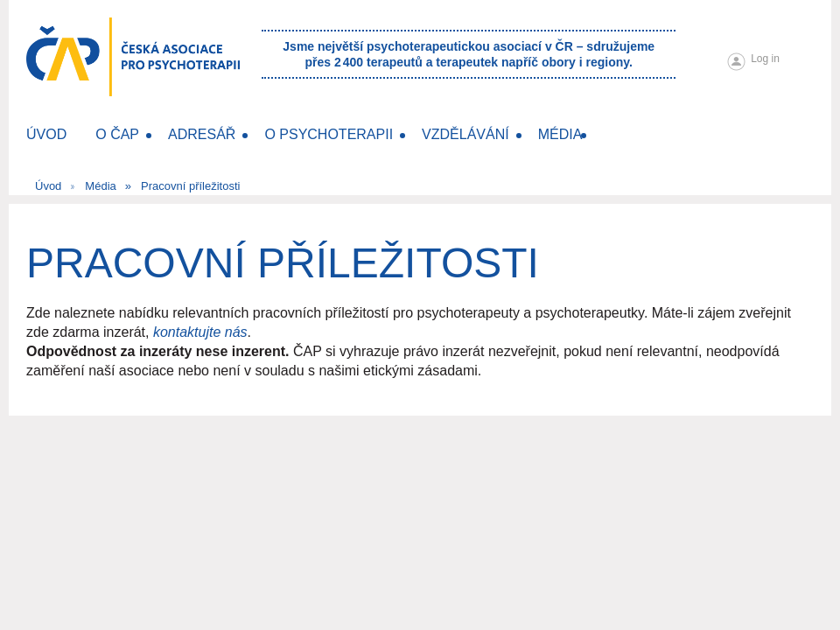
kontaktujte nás (200, 332)
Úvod (48, 186)
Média (100, 186)
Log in (765, 59)
